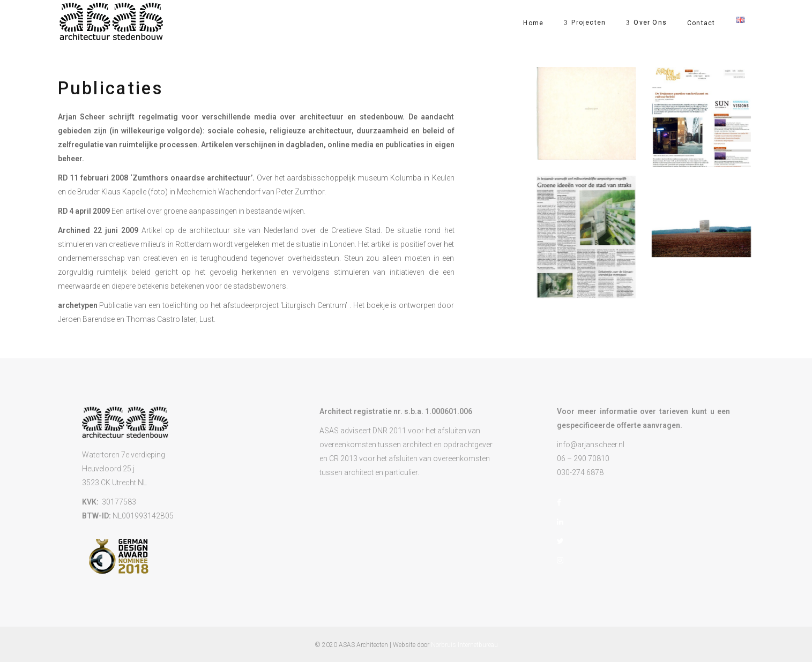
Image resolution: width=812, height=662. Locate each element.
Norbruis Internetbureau (464, 645)
